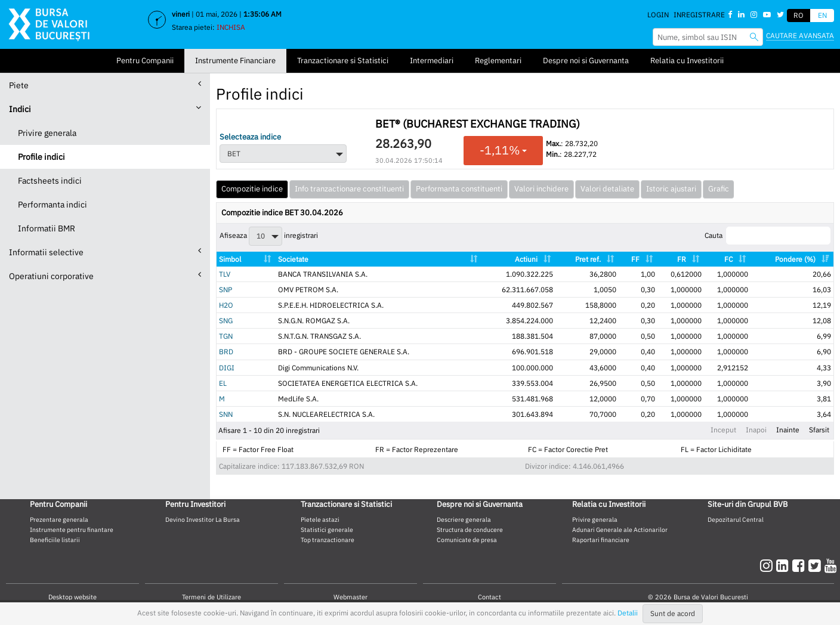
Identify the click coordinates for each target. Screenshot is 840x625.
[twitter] (816, 565)
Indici (105, 109)
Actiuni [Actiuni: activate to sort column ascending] (526, 259)
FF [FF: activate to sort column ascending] (635, 259)
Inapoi (756, 430)
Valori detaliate (607, 189)
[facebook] (800, 565)
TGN (226, 336)
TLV (225, 274)
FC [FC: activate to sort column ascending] (728, 259)
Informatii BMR (47, 228)
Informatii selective (105, 252)
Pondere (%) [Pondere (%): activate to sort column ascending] (795, 259)
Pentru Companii (145, 61)
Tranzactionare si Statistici (343, 61)
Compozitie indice (252, 189)
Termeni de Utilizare (211, 597)
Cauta (768, 235)
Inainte (788, 430)
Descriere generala (464, 519)
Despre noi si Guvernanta (586, 61)
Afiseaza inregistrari (269, 236)
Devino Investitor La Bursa (203, 519)
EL (223, 383)
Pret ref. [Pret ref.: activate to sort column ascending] (588, 259)
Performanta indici (52, 205)
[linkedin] (784, 565)
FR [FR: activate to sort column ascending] (682, 259)
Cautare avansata (800, 35)
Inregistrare (699, 15)
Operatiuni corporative (105, 276)
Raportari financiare (601, 540)
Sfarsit (819, 430)
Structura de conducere (470, 530)
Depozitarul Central (736, 519)
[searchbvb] (754, 37)
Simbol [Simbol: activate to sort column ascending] (230, 259)
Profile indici (41, 157)
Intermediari (432, 61)
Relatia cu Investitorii (687, 61)
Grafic (719, 189)
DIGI (227, 368)
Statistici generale (327, 530)
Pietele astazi (320, 519)
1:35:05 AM (262, 14)
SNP (226, 290)
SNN (226, 414)
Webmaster (350, 597)
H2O (226, 305)
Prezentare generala (59, 519)
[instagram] (768, 565)
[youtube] (831, 565)
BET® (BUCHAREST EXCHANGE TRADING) (478, 124)
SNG (226, 321)
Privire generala (47, 133)
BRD (226, 352)
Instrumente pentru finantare (72, 530)
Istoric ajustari (671, 189)
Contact (490, 597)
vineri (181, 14)
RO (799, 15)
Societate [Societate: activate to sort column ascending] (293, 259)
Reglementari (498, 61)
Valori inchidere (541, 189)
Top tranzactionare (328, 540)
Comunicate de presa (467, 540)
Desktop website (72, 597)
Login (658, 15)
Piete (105, 85)
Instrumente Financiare (235, 61)
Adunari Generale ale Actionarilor (620, 530)
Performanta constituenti (459, 189)
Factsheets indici (50, 181)
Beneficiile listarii (55, 540)
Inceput (723, 430)
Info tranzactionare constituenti (349, 189)
